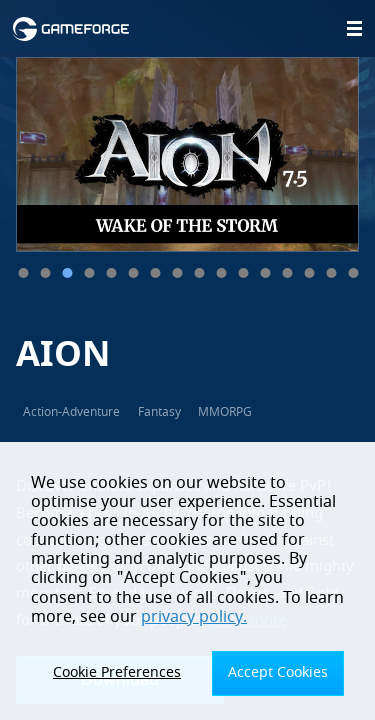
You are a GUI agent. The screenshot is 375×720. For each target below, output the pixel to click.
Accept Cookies (278, 672)
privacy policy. (194, 617)
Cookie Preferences (117, 672)
